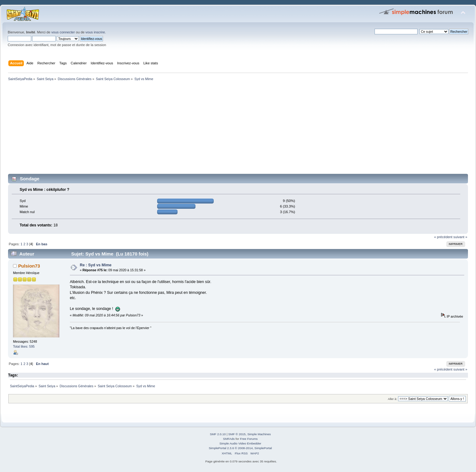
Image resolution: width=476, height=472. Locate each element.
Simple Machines (259, 434)
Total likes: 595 (24, 346)
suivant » (460, 237)
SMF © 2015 (237, 434)
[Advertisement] (192, 129)
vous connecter (63, 32)
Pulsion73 (29, 266)
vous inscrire (95, 32)
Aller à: (392, 399)
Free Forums (249, 439)
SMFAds (229, 439)
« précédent (443, 237)
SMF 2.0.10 (218, 434)
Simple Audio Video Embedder (240, 443)
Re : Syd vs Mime (96, 265)
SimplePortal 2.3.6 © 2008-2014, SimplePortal (240, 448)
